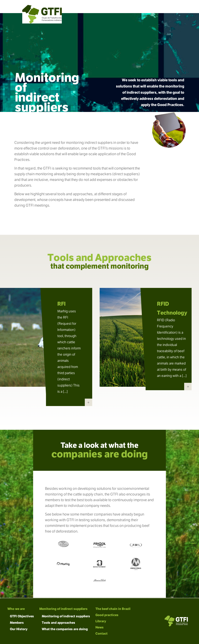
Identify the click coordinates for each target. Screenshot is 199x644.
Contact (101, 633)
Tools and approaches (58, 623)
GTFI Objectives (22, 616)
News (99, 627)
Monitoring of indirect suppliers (63, 609)
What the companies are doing (65, 629)
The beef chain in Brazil (113, 609)
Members (17, 623)
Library (101, 621)
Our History (19, 629)
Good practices (107, 615)
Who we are (16, 609)
